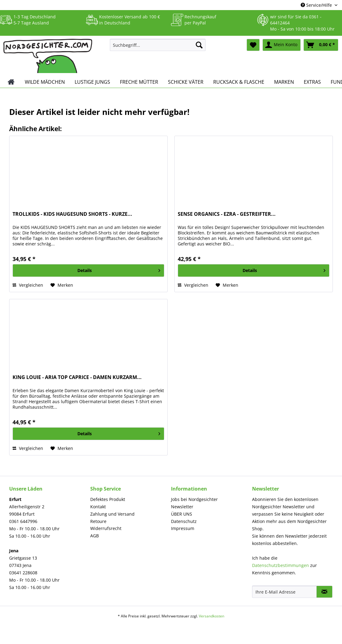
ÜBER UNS (182, 514)
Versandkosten (212, 616)
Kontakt (98, 507)
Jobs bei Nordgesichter (194, 499)
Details (119, 269)
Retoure (98, 521)
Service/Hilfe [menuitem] (317, 5)
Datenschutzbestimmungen (281, 565)
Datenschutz (184, 521)
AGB (95, 536)
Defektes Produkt (108, 499)
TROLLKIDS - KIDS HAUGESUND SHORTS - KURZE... (72, 214)
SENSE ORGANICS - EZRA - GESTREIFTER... (227, 214)
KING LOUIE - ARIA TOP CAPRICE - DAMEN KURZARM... (77, 377)
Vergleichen (28, 285)
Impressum (183, 528)
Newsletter (182, 507)
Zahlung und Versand (112, 514)
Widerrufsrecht (106, 528)
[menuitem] (158, 48)
